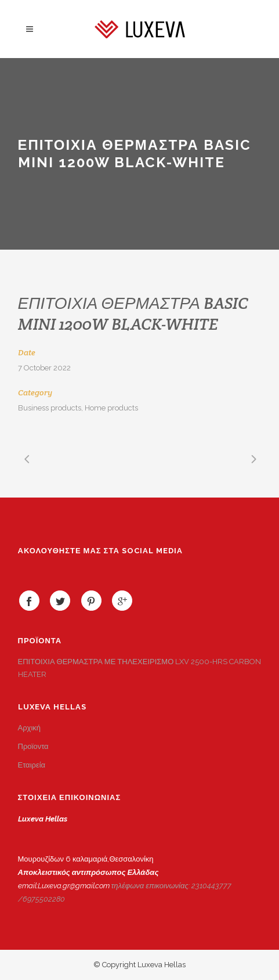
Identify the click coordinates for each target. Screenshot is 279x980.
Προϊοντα (33, 746)
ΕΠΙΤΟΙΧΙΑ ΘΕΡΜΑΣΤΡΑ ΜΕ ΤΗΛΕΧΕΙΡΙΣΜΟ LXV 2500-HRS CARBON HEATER (140, 668)
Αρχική (30, 728)
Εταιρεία (32, 765)
